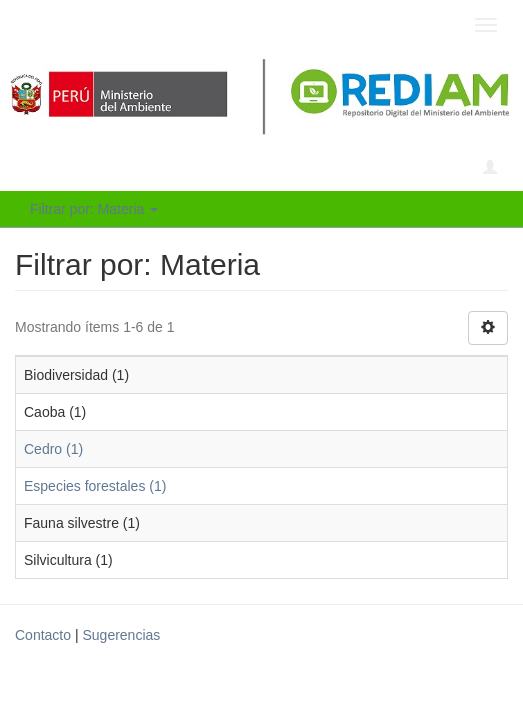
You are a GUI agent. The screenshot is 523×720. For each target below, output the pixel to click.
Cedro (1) (53, 449)
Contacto (43, 635)
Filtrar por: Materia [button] (94, 209)
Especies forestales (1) (95, 486)
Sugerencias (121, 635)
